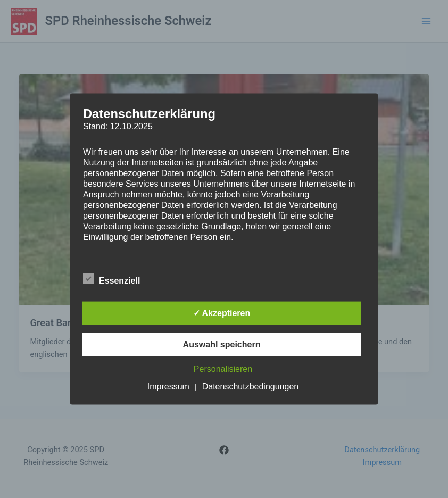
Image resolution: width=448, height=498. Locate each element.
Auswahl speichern (222, 344)
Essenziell (111, 278)
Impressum (168, 386)
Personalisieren (223, 368)
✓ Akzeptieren (222, 313)
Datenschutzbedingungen (250, 386)
